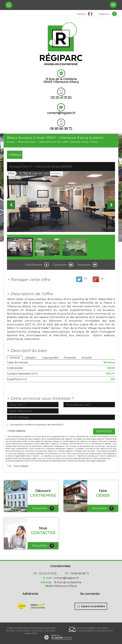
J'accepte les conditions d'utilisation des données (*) (37, 425)
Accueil (11, 142)
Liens (47, 631)
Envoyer (104, 431)
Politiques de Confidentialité (50, 461)
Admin (53, 631)
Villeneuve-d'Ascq (27, 142)
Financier (70, 358)
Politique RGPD (31, 633)
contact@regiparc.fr (61, 113)
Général (15, 358)
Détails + (31, 358)
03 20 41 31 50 (48, 574)
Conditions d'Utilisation (77, 461)
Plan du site (10, 631)
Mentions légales (23, 631)
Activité (87, 358)
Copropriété (50, 358)
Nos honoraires (37, 631)
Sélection (104, 14)
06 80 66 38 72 (80, 574)
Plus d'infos (43, 508)
